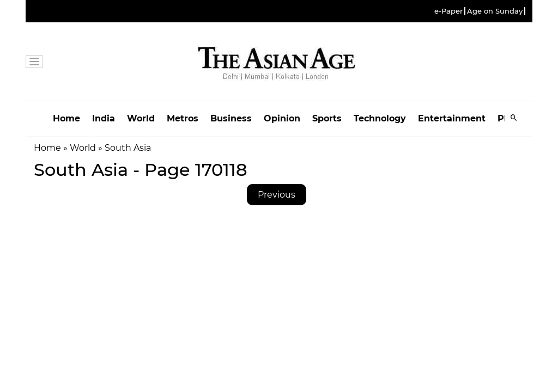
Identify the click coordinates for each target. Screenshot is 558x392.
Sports (327, 118)
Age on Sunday (495, 11)
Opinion (282, 118)
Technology (380, 118)
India (104, 118)
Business (231, 118)
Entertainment (452, 118)
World (141, 118)
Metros (183, 118)
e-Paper (448, 11)
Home (66, 118)
